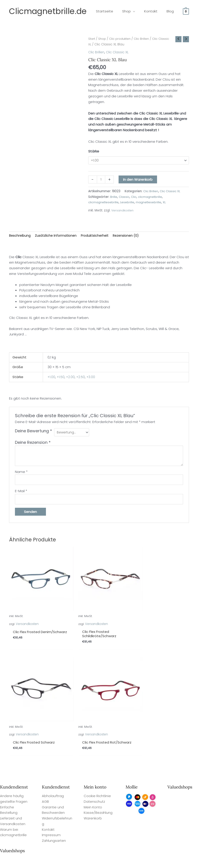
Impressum (51, 710)
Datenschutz (94, 676)
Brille (114, 197)
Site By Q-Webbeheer (182, 834)
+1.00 (51, 378)
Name (21, 473)
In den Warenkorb (138, 180)
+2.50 (82, 378)
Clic (134, 197)
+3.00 (92, 378)
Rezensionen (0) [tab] (132, 236)
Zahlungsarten (54, 715)
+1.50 (61, 378)
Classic (124, 197)
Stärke (94, 151)
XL (165, 203)
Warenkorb (93, 693)
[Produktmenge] (101, 180)
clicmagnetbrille (151, 197)
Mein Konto (93, 682)
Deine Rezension (33, 444)
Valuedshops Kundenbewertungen (124, 859)
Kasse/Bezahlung (98, 688)
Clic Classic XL (118, 52)
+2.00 (71, 378)
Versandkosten (123, 211)
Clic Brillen (145, 39)
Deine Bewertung (33, 432)
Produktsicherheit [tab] (99, 236)
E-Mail (21, 493)
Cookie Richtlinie (97, 671)
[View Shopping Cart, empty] (186, 11)
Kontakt (48, 704)
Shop (103, 39)
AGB (45, 676)
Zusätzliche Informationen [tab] (58, 236)
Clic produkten (122, 39)
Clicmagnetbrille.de (48, 11)
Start (92, 39)
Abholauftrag (53, 671)
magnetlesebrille (149, 203)
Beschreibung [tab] (20, 236)
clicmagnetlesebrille (104, 203)
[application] (139, 11)
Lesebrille (128, 203)
